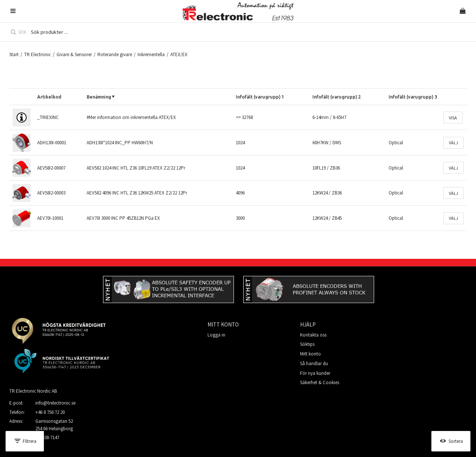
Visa (453, 118)
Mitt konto (311, 354)
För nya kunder (315, 373)
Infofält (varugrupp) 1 (260, 97)
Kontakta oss (313, 335)
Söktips (307, 344)
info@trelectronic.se (55, 403)
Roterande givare (115, 54)
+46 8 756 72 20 (50, 412)
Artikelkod (49, 97)
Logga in (216, 335)
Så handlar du (314, 363)
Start (14, 54)
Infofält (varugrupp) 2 (337, 97)
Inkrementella (151, 54)
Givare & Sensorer (74, 54)
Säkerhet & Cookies (320, 382)
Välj (454, 143)
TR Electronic (38, 54)
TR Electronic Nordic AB (33, 391)
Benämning (99, 97)
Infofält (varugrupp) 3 (413, 97)
